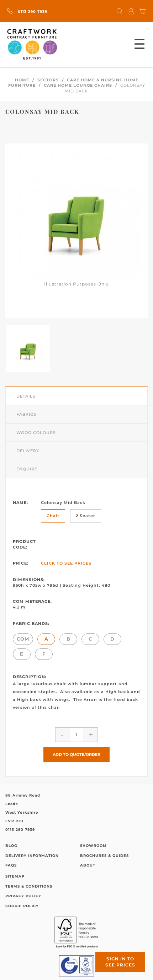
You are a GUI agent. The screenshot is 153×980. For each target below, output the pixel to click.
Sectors (48, 80)
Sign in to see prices (120, 962)
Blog (11, 846)
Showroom (93, 846)
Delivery (28, 451)
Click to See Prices (66, 563)
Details (26, 396)
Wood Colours (36, 433)
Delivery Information (32, 856)
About (88, 865)
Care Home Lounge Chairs (78, 85)
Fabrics (26, 414)
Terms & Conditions (29, 886)
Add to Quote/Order (76, 754)
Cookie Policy (22, 906)
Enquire (27, 469)
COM (23, 639)
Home (22, 80)
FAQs (11, 865)
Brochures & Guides (104, 856)
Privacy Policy (23, 896)
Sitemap (15, 876)
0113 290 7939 (27, 12)
